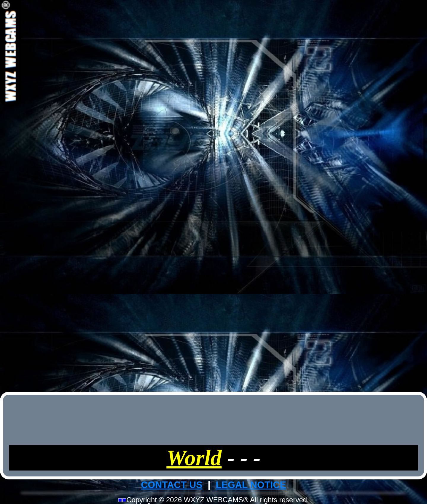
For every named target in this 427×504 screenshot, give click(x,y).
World (194, 458)
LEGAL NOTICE (251, 485)
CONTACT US (172, 485)
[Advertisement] (213, 195)
